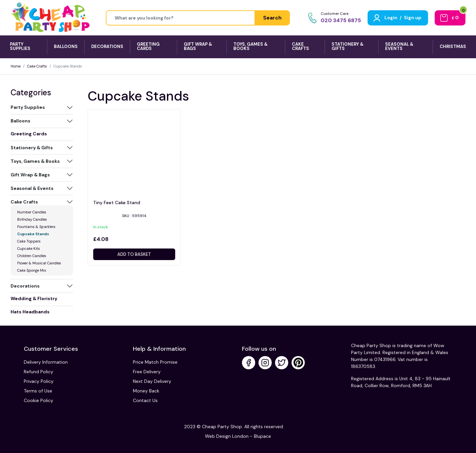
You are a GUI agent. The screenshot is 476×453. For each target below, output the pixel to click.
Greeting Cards (29, 134)
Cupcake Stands (33, 234)
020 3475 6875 (341, 20)
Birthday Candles (32, 219)
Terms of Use (38, 391)
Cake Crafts (37, 66)
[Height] (180, 18)
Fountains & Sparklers (36, 227)
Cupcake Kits (29, 249)
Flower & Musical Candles (39, 263)
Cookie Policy (39, 400)
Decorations (25, 286)
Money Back (146, 391)
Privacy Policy (39, 381)
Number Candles (32, 212)
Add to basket (134, 254)
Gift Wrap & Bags (30, 175)
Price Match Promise (155, 362)
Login (391, 18)
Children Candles (32, 256)
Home (16, 66)
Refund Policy (39, 372)
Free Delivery (147, 372)
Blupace (262, 436)
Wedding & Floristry (34, 298)
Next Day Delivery (152, 381)
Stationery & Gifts (32, 148)
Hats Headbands (30, 312)
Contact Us (145, 400)
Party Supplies (28, 107)
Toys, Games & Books (35, 161)
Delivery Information (46, 362)
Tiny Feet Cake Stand (117, 203)
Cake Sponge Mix (32, 270)
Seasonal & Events (32, 188)
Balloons (20, 121)
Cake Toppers (29, 241)
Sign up (413, 18)
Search (272, 18)
